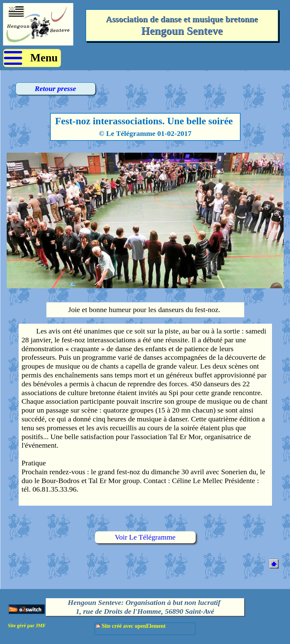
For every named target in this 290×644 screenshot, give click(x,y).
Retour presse (55, 89)
